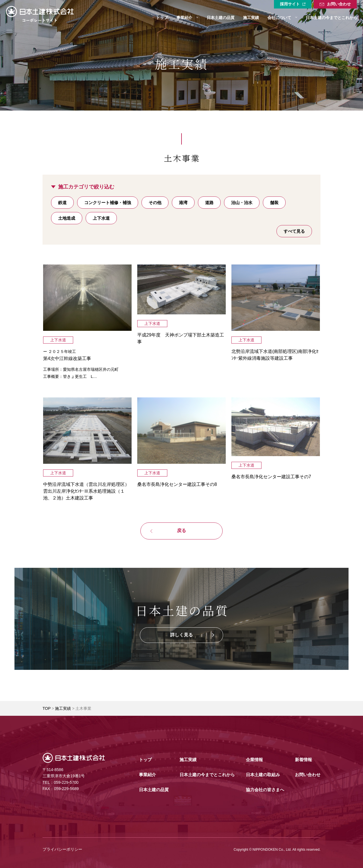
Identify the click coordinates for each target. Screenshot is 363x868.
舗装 (274, 203)
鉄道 (62, 203)
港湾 (183, 203)
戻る (181, 531)
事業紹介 (147, 775)
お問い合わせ (335, 4)
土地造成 (67, 218)
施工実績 (63, 708)
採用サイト (293, 4)
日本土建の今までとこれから (207, 775)
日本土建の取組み (263, 775)
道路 (209, 203)
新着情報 (303, 760)
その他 (155, 203)
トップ (145, 760)
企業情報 (254, 760)
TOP (47, 708)
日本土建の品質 (154, 790)
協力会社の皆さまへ (265, 790)
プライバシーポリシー (62, 849)
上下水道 (101, 218)
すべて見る (294, 231)
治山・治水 (242, 203)
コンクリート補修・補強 (108, 203)
